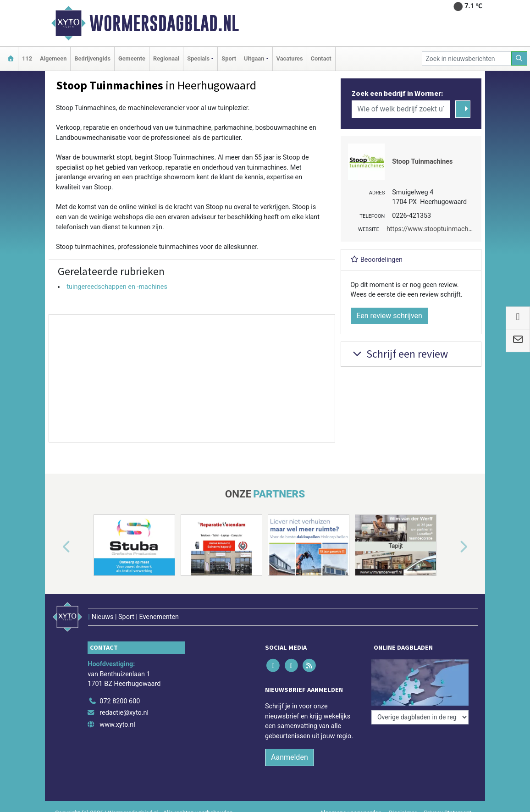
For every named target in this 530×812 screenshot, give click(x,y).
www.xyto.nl (117, 725)
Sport (229, 58)
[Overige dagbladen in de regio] (420, 717)
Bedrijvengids (92, 58)
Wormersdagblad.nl (164, 23)
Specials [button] (198, 58)
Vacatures (290, 58)
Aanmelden (290, 757)
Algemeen (53, 58)
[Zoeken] (519, 58)
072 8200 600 (120, 701)
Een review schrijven (389, 316)
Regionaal (166, 58)
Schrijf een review (399, 354)
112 (27, 58)
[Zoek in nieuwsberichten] (467, 58)
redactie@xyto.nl (124, 713)
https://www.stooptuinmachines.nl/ (438, 229)
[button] (56, 547)
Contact (321, 58)
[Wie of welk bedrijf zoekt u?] (401, 109)
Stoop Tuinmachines (422, 162)
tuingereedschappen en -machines (117, 287)
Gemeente (132, 58)
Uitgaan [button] (254, 58)
